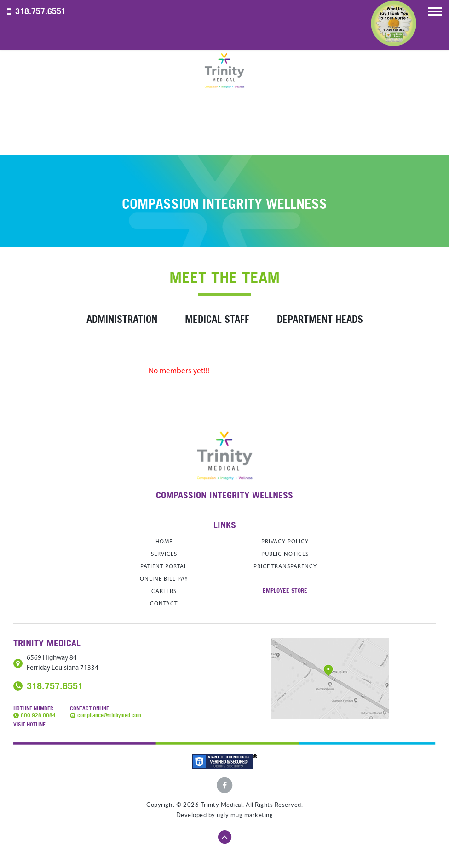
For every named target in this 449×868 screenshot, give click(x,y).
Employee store (285, 590)
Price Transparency (285, 567)
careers (164, 591)
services (164, 554)
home (164, 542)
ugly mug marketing (245, 815)
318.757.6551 (40, 11)
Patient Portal (164, 567)
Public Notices (285, 554)
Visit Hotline (29, 724)
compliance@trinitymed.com (109, 715)
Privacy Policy (285, 542)
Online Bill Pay (164, 579)
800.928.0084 (38, 715)
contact (164, 604)
